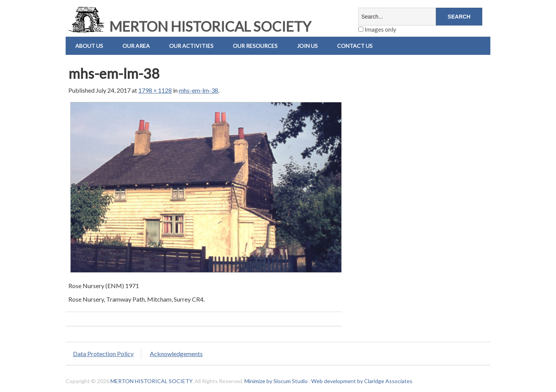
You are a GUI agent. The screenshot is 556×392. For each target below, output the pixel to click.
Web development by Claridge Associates (362, 381)
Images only (377, 29)
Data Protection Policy (103, 354)
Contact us (355, 46)
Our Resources (255, 46)
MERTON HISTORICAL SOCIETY (188, 26)
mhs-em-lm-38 (198, 90)
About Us (89, 46)
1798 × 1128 (155, 90)
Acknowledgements (176, 354)
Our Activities (191, 46)
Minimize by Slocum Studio (276, 381)
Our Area (136, 46)
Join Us (307, 46)
